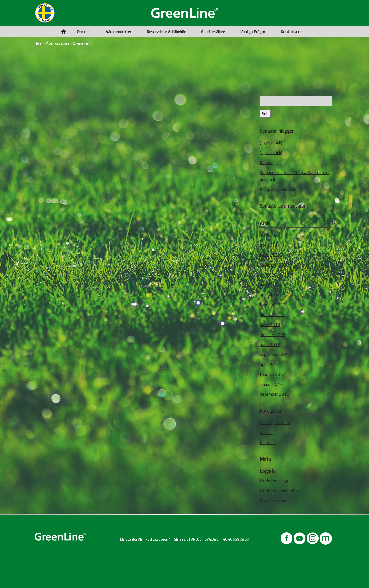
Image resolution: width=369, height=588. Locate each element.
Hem (38, 43)
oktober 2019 (273, 315)
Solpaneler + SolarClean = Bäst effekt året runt (295, 176)
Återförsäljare (213, 32)
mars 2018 (270, 345)
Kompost (268, 443)
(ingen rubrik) (271, 143)
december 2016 (274, 394)
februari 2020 (273, 305)
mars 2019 (270, 325)
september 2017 (275, 354)
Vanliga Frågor (253, 32)
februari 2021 (273, 255)
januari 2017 (271, 384)
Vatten (266, 433)
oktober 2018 (273, 335)
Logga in (267, 471)
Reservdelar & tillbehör (166, 32)
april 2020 (269, 295)
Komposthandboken (278, 189)
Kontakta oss (293, 32)
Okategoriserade (275, 423)
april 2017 (269, 364)
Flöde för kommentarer (281, 491)
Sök (265, 114)
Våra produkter (119, 32)
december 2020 (274, 265)
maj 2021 (269, 245)
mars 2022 (270, 235)
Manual (267, 163)
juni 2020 (268, 275)
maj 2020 (269, 285)
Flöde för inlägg (274, 481)
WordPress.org (273, 501)
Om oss (84, 32)
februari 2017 (273, 374)
